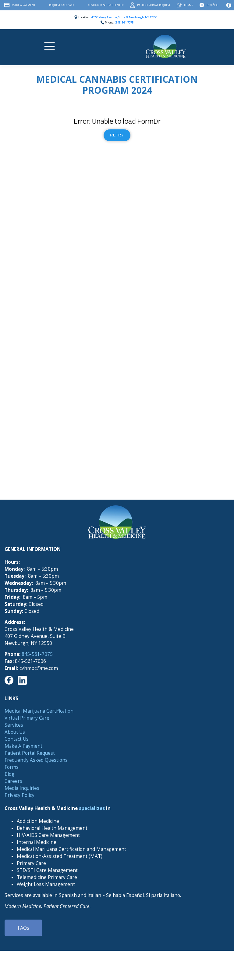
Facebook (229, 5)
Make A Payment (23, 5)
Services (14, 725)
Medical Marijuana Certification (39, 711)
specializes (92, 808)
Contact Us (17, 739)
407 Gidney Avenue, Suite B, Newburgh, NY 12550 (124, 17)
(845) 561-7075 (124, 22)
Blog (9, 774)
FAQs (23, 928)
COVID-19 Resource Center (106, 5)
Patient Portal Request (154, 5)
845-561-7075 (37, 654)
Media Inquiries (22, 788)
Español (212, 5)
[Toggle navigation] (51, 46)
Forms (188, 5)
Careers (13, 781)
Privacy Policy (19, 795)
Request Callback (62, 5)
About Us (15, 732)
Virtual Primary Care (27, 718)
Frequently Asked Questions (36, 760)
